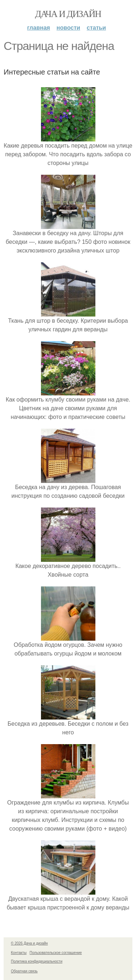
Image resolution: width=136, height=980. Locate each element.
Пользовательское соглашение (56, 953)
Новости (68, 28)
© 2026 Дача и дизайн (29, 943)
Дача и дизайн (68, 14)
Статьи (96, 28)
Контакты (19, 953)
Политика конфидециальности (37, 961)
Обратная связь (24, 971)
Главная (39, 28)
